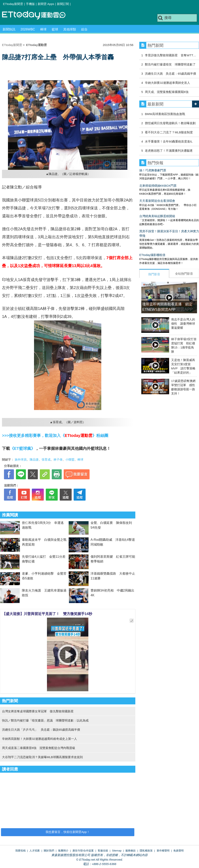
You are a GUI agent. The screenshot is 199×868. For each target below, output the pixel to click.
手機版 (30, 4)
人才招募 (35, 851)
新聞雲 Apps (46, 4)
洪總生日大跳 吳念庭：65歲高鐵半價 (170, 74)
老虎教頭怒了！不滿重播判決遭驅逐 (169, 151)
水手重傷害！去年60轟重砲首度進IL (169, 141)
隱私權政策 (146, 851)
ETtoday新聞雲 (13, 4)
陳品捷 (34, 459)
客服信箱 (103, 851)
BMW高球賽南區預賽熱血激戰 (165, 114)
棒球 (43, 29)
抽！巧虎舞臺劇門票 (153, 170)
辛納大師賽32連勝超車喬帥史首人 (167, 83)
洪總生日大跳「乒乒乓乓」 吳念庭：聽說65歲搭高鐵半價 (41, 730)
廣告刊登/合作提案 (83, 851)
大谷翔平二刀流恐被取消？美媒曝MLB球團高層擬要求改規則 (42, 757)
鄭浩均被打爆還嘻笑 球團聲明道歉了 (170, 64)
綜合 (84, 29)
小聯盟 (70, 459)
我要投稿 (20, 851)
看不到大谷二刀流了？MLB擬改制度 (169, 132)
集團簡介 (63, 851)
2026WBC (28, 29)
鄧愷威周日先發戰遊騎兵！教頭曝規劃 (170, 123)
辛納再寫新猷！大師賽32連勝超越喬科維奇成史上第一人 (40, 739)
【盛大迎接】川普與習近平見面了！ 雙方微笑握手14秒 (47, 614)
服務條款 (131, 851)
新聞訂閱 (63, 4)
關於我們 (49, 851)
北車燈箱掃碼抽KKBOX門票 (158, 186)
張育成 (46, 459)
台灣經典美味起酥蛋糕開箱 (157, 216)
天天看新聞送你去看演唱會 (157, 201)
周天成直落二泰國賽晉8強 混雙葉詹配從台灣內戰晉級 (39, 748)
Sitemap (117, 851)
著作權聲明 (163, 851)
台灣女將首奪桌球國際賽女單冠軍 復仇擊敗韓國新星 (38, 711)
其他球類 (70, 29)
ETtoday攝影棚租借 (152, 255)
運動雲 (37, 15)
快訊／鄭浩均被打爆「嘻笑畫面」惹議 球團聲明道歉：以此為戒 (45, 720)
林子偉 (58, 459)
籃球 (55, 29)
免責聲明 (179, 851)
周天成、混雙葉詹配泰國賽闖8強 (167, 92)
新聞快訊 (9, 29)
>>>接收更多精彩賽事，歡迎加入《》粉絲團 (55, 435)
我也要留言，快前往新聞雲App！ (68, 832)
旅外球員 (21, 459)
